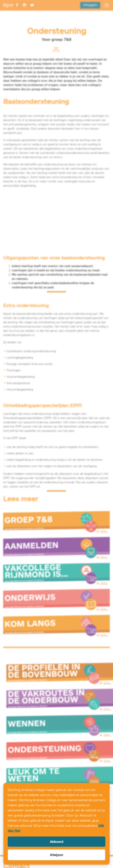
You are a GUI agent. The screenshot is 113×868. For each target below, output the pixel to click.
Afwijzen (56, 855)
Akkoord (57, 842)
